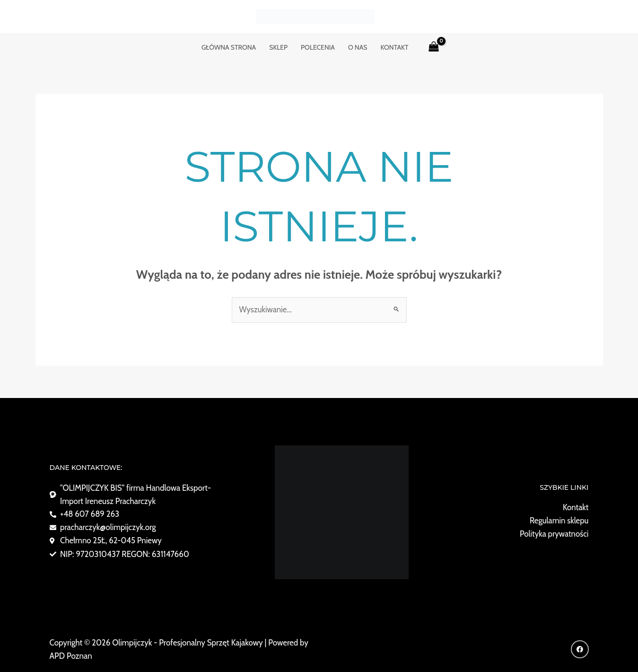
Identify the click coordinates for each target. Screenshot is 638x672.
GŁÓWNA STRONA (229, 47)
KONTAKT (395, 47)
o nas (358, 47)
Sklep (278, 47)
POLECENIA (318, 47)
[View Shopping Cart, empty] (434, 47)
